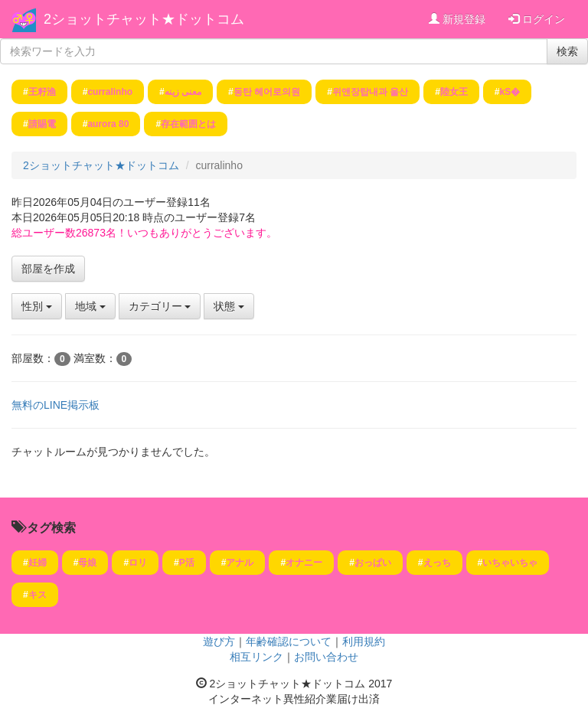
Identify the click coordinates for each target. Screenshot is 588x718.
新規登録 (457, 19)
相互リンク (256, 657)
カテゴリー (160, 306)
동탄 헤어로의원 (267, 92)
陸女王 (454, 92)
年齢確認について (289, 641)
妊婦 (38, 563)
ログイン (537, 19)
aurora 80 (108, 124)
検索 (567, 51)
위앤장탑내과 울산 (370, 92)
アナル (240, 563)
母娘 (87, 563)
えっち (437, 563)
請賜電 (42, 124)
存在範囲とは (188, 124)
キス (38, 595)
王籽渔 (42, 92)
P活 (187, 563)
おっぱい (373, 563)
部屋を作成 (48, 269)
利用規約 (364, 641)
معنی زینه (183, 92)
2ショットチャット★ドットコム (144, 19)
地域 (90, 306)
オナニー (304, 563)
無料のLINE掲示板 (56, 405)
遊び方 (219, 641)
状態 (229, 306)
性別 (37, 306)
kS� (510, 92)
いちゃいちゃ (510, 563)
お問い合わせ (326, 657)
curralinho (110, 92)
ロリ (138, 563)
